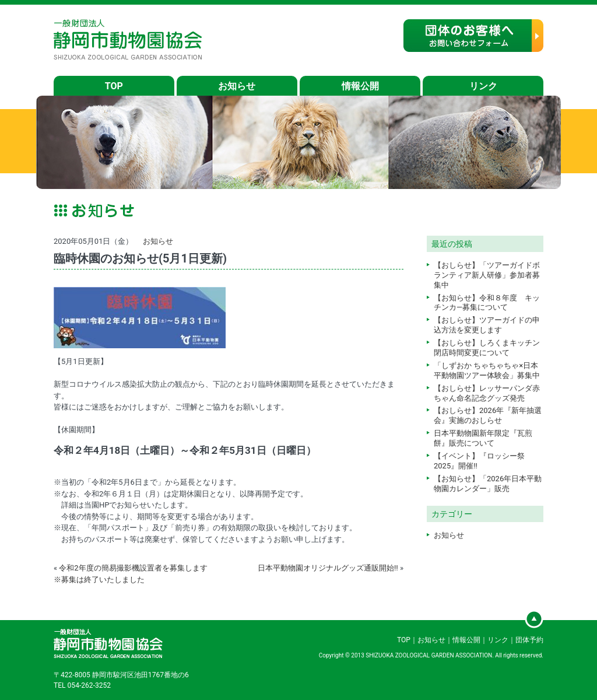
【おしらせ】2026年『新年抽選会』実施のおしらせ (488, 415)
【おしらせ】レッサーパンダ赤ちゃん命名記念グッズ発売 (487, 393)
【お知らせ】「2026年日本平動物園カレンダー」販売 (488, 484)
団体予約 (529, 640)
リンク (483, 86)
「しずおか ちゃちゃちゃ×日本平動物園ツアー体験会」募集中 (487, 370)
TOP (114, 86)
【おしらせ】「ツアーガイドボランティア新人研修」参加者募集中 (487, 275)
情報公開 (360, 86)
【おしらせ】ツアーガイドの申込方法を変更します (487, 325)
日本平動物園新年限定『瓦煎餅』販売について (483, 438)
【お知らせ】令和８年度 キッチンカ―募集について (487, 303)
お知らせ (237, 86)
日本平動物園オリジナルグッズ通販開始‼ (328, 568)
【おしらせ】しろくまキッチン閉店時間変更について (487, 348)
